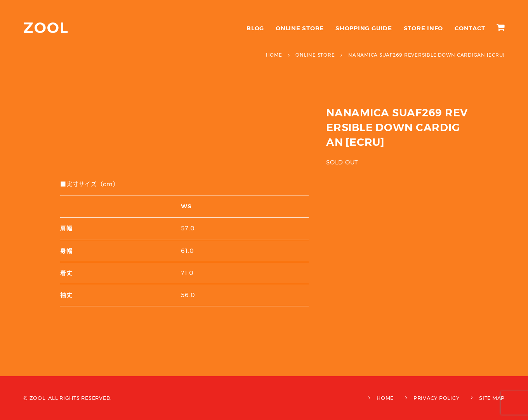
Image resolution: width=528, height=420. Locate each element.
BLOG (255, 28)
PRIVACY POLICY (437, 398)
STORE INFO (424, 28)
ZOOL (46, 28)
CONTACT (470, 28)
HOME (385, 398)
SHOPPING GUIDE (364, 28)
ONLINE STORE (300, 28)
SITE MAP (492, 398)
